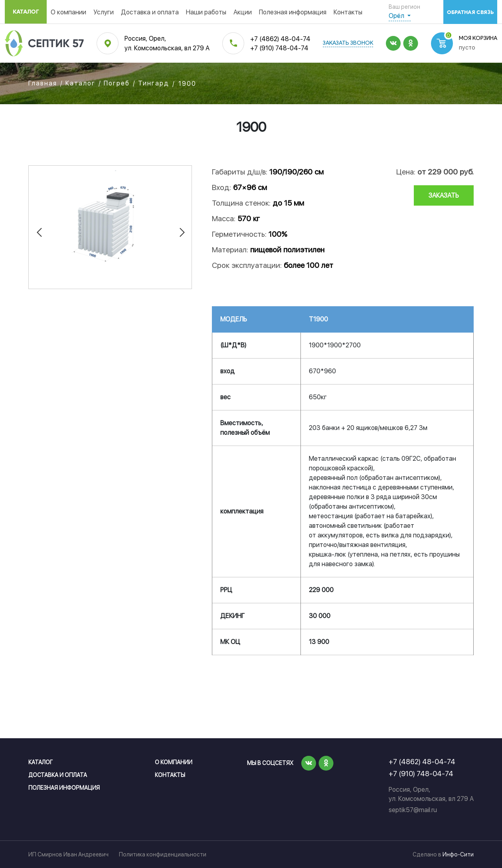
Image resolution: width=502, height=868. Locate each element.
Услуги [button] (104, 12)
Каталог (26, 12)
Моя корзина (478, 39)
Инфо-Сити (458, 854)
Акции (243, 12)
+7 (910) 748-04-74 (279, 48)
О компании (68, 12)
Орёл (397, 16)
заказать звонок (348, 43)
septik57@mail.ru (413, 810)
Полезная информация (293, 12)
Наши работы (206, 12)
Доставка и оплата (150, 12)
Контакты (348, 12)
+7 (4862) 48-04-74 (280, 39)
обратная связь (470, 12)
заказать (444, 195)
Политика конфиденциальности (163, 854)
